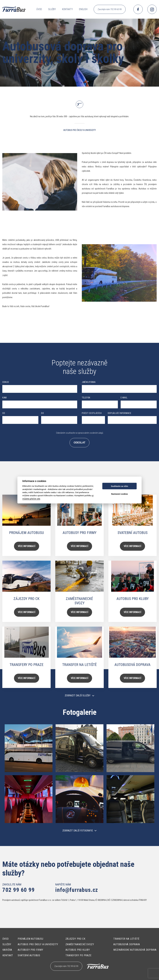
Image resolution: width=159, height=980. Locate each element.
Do (42, 413)
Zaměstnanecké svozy (80, 944)
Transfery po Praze (78, 955)
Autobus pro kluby (78, 950)
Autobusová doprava (127, 944)
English (83, 9)
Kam (5, 398)
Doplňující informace (120, 413)
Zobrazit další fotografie (78, 831)
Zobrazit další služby (78, 695)
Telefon (86, 398)
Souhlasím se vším (119, 486)
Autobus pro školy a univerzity (38, 944)
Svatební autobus (29, 955)
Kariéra (7, 950)
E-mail (124, 398)
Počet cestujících (92, 413)
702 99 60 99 (18, 890)
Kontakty (67, 9)
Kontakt (8, 955)
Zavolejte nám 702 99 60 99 (110, 9)
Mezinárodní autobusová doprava (135, 950)
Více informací (27, 546)
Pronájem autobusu (31, 939)
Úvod (39, 9)
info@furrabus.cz (77, 890)
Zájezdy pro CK (75, 939)
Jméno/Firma (89, 382)
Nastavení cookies (120, 494)
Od (4, 413)
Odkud (6, 382)
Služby (52, 9)
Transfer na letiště (126, 939)
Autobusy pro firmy (30, 950)
